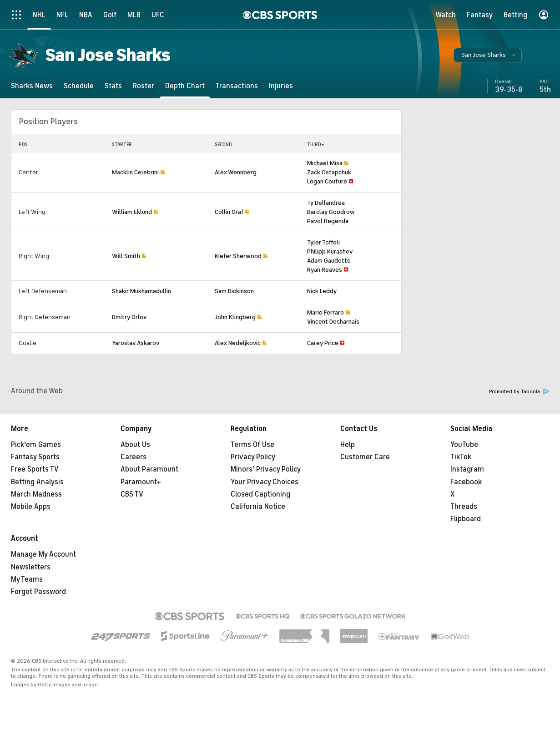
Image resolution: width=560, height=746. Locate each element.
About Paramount (149, 469)
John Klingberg (235, 317)
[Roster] (144, 86)
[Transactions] (237, 86)
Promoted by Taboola (519, 392)
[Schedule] (79, 86)
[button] (488, 55)
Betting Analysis (37, 482)
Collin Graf (229, 212)
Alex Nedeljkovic (238, 343)
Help (348, 445)
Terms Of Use (252, 445)
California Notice (258, 507)
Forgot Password (38, 592)
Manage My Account (43, 554)
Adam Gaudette (329, 261)
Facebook (466, 482)
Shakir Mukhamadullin (141, 291)
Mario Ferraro (325, 312)
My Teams (27, 579)
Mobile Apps (31, 507)
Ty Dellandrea (326, 203)
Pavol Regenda (328, 221)
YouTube (464, 445)
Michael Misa (325, 163)
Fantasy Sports (35, 457)
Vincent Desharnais (333, 322)
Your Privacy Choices (265, 482)
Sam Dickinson (234, 291)
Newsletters (31, 567)
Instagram (467, 469)
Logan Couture (327, 181)
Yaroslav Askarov (136, 343)
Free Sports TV (35, 469)
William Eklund (132, 212)
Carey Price (323, 343)
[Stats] (113, 86)
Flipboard (466, 519)
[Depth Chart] (185, 86)
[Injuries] (281, 86)
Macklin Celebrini (135, 172)
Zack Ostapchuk (329, 172)
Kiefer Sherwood (238, 256)
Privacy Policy (253, 457)
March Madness (36, 494)
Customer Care (365, 457)
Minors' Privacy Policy (266, 469)
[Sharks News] (32, 86)
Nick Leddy (322, 291)
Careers (134, 457)
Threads (464, 507)
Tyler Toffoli (323, 242)
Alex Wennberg (236, 172)
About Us (135, 445)
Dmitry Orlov (129, 317)
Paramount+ (141, 482)
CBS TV (132, 494)
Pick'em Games (36, 445)
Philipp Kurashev (330, 251)
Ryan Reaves (325, 270)
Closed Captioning (260, 494)
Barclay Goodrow (331, 212)
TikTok (461, 457)
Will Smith (126, 256)
